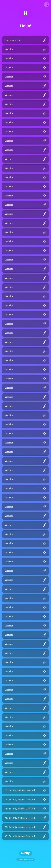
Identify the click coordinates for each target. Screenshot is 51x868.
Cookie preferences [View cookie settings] (26, 860)
